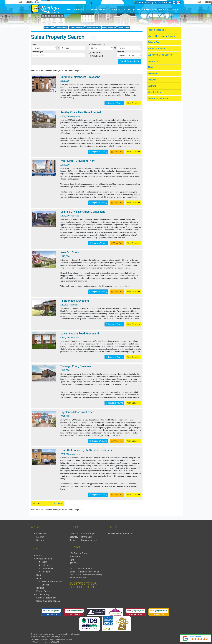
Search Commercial (77, 28)
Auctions (127, 9)
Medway (152, 80)
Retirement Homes (142, 9)
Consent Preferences (46, 598)
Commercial (115, 9)
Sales (69, 9)
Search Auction (123, 28)
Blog (155, 9)
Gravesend (153, 73)
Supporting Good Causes (160, 55)
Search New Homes (93, 28)
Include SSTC (98, 53)
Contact (176, 9)
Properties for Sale (157, 30)
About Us (41, 578)
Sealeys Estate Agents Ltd (121, 534)
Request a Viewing (114, 103)
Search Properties (130, 61)
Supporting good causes (48, 601)
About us (164, 9)
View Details (133, 103)
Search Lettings (62, 28)
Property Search (44, 559)
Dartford (152, 86)
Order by (120, 52)
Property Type (38, 52)
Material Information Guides (161, 36)
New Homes (78, 9)
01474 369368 (164, 3)
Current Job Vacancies (159, 98)
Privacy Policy (43, 591)
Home (39, 555)
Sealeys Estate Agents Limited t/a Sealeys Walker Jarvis (59, 634)
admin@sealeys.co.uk (89, 572)
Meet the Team (155, 92)
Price (34, 44)
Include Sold (97, 56)
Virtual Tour (117, 152)
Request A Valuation (158, 49)
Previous (37, 504)
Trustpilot (36, 2)
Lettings (46, 565)
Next (61, 504)
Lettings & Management (97, 9)
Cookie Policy (43, 594)
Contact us (153, 61)
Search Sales (49, 28)
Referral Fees (154, 42)
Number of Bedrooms (97, 44)
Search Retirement (109, 28)
